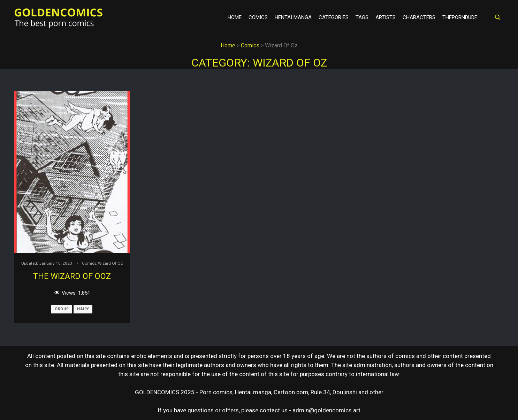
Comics (89, 263)
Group (62, 309)
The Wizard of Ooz (72, 276)
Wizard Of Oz (110, 263)
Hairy (83, 309)
